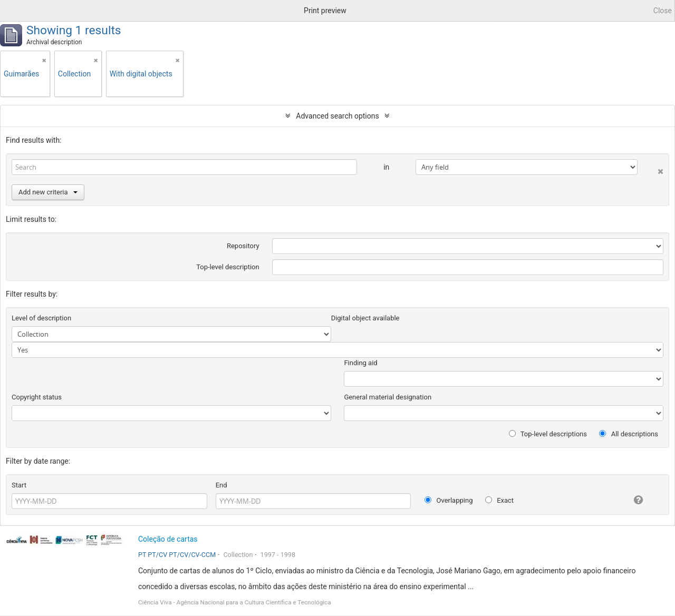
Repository (243, 246)
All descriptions (629, 434)
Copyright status (37, 397)
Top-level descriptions (548, 434)
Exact (499, 500)
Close (663, 11)
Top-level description (228, 267)
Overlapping (449, 500)
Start (19, 485)
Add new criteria (48, 192)
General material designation (388, 397)
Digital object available (365, 318)
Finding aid (360, 363)
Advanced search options (337, 116)
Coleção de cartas (168, 539)
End (221, 485)
